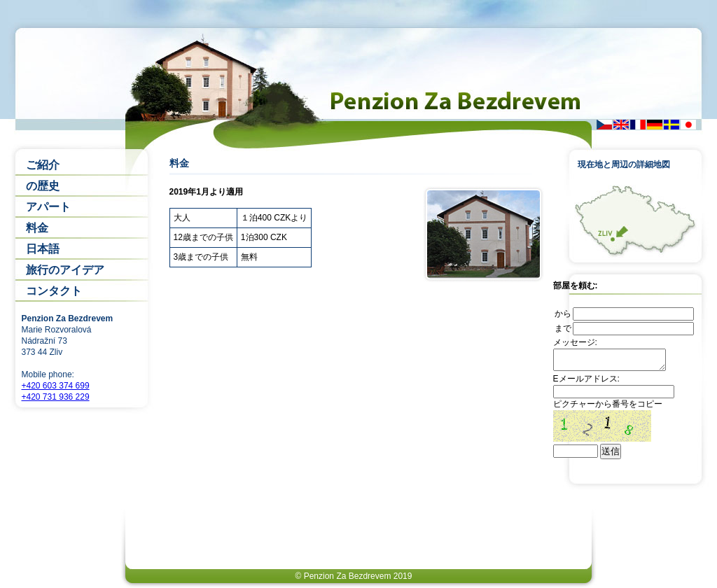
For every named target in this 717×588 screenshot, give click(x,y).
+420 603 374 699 (56, 386)
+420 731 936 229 (56, 397)
